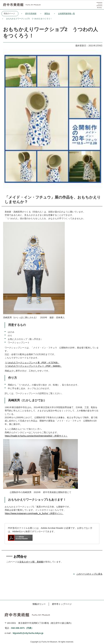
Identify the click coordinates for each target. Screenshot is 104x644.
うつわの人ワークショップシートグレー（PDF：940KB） (33, 366)
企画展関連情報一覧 (66, 14)
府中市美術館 (31, 14)
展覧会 (47, 14)
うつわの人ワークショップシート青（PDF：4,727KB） (32, 363)
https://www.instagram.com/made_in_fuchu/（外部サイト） (34, 513)
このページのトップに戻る (89, 574)
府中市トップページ (62, 604)
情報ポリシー (39, 604)
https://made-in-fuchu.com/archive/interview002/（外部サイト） (36, 436)
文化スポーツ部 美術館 (31, 562)
